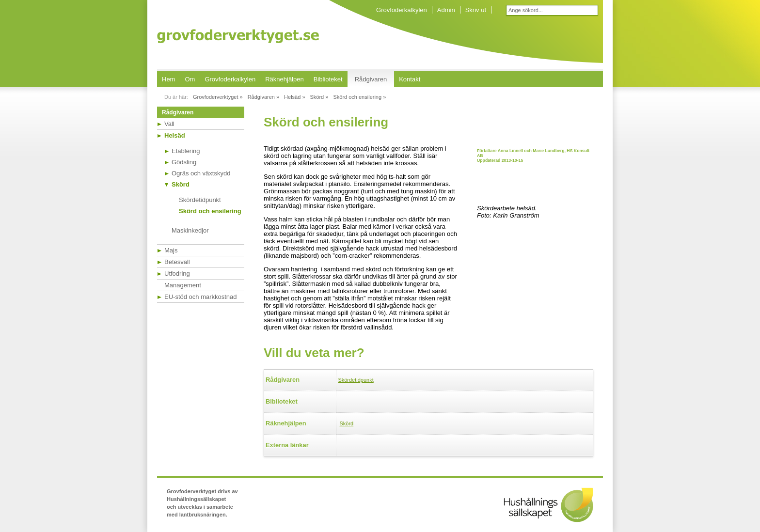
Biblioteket (328, 79)
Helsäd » (294, 97)
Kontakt (410, 79)
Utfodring (177, 274)
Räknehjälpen (285, 79)
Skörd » (319, 97)
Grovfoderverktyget (238, 36)
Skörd (181, 184)
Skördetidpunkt (200, 200)
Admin (446, 10)
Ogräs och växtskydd (201, 173)
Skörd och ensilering (210, 211)
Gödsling (184, 162)
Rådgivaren (371, 79)
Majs (171, 250)
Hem (168, 79)
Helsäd (175, 135)
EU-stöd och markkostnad (201, 297)
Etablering (186, 151)
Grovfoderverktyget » (218, 97)
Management (183, 285)
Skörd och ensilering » (359, 97)
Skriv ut (476, 10)
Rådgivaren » (263, 97)
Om (190, 79)
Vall (169, 124)
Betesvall (177, 262)
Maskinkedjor (190, 230)
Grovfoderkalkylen (402, 10)
